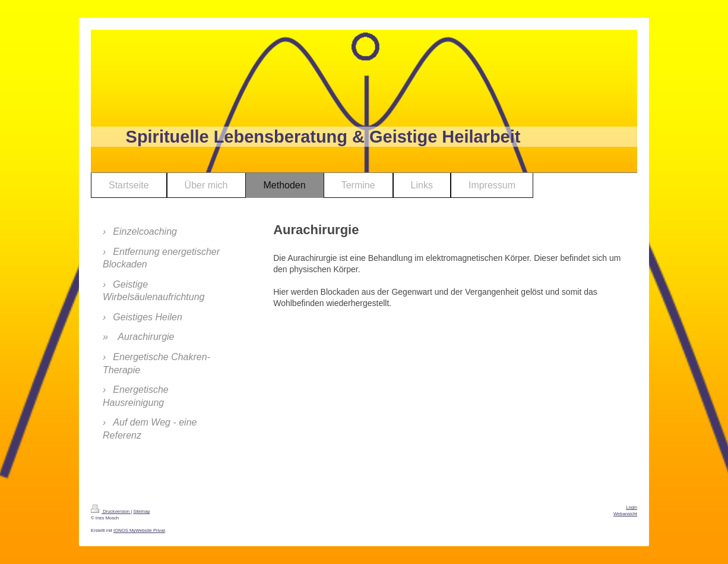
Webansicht (625, 514)
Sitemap (141, 511)
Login (632, 507)
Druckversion (111, 511)
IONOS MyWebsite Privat (139, 530)
